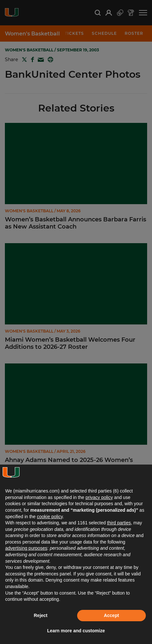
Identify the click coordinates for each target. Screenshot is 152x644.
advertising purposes (26, 548)
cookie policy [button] (50, 517)
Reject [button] (41, 615)
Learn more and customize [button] (76, 631)
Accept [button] (111, 615)
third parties (119, 523)
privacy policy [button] (99, 497)
